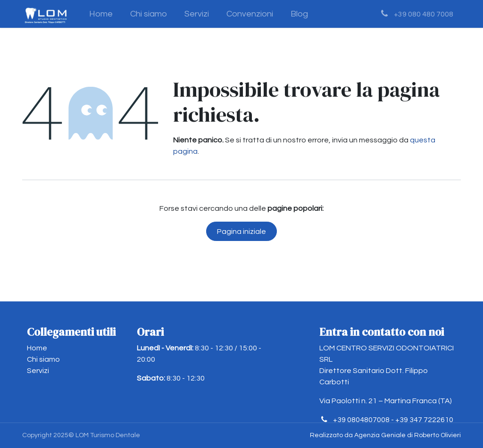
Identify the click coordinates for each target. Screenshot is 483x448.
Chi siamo (43, 359)
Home (37, 348)
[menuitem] (101, 14)
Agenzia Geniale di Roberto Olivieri (408, 435)
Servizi (38, 371)
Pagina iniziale (241, 232)
